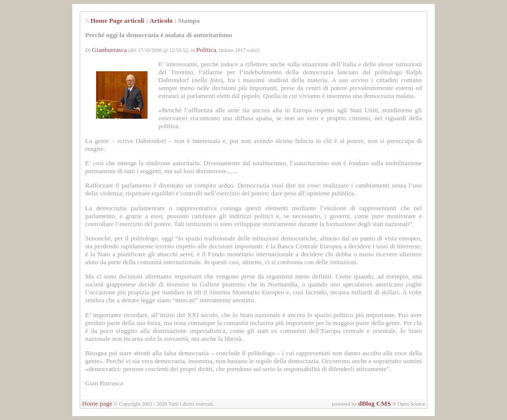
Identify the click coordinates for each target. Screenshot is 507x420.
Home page (97, 403)
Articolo (161, 21)
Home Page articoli (118, 21)
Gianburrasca (109, 50)
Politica (206, 50)
